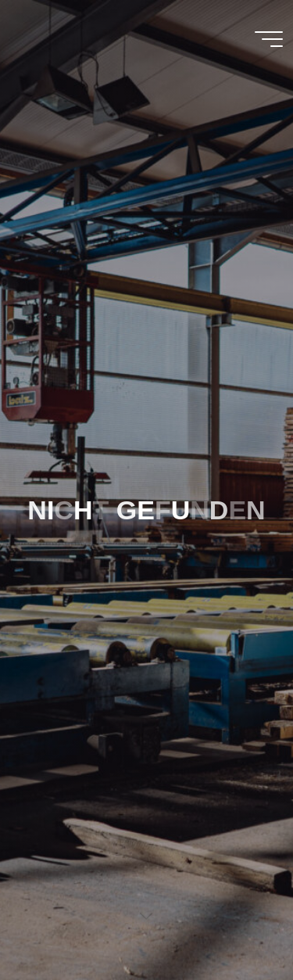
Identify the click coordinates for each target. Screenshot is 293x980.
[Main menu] (269, 39)
